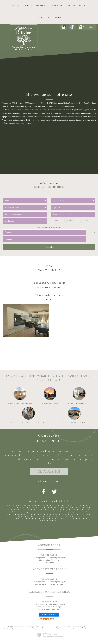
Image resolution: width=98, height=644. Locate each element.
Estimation (57, 6)
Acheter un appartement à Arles (79, 403)
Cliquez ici (49, 471)
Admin (30, 629)
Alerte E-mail (42, 18)
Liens (26, 629)
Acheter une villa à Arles (50, 403)
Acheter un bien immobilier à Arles (20, 403)
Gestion (71, 6)
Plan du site (8, 629)
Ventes (28, 6)
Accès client (87, 27)
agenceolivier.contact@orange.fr (52, 558)
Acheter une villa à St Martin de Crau (74, 423)
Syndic (83, 6)
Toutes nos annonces (40, 629)
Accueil (16, 6)
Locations (41, 6)
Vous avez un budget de (49, 228)
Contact (58, 18)
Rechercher (49, 247)
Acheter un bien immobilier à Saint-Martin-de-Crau (29, 423)
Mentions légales (18, 629)
